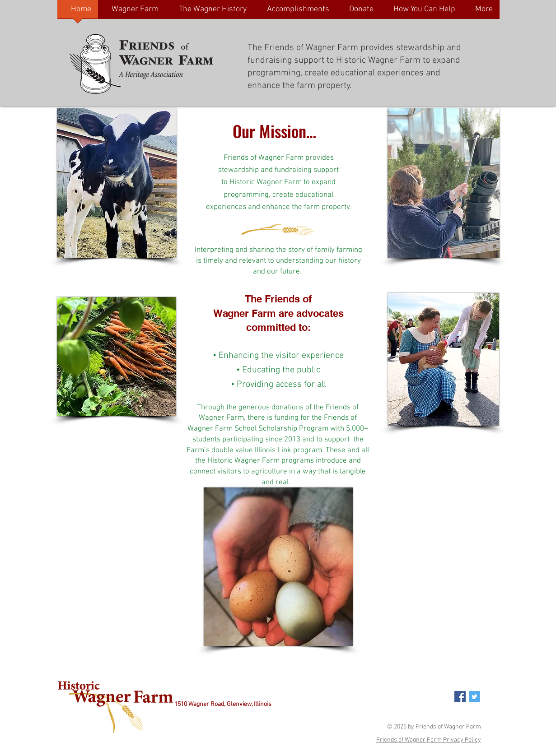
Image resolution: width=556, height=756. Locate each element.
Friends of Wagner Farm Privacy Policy (429, 740)
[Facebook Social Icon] (460, 697)
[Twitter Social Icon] (474, 697)
